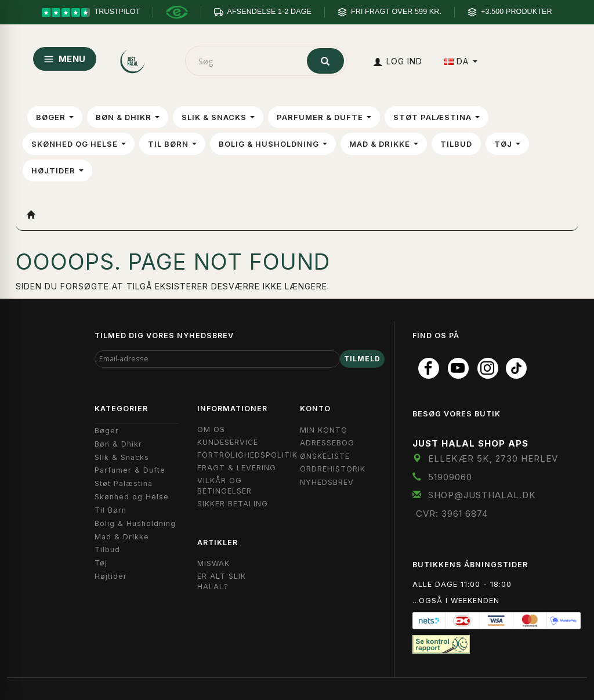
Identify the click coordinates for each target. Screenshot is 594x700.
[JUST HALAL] (133, 59)
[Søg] (325, 61)
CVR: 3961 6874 (452, 514)
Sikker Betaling (233, 504)
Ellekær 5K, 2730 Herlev (493, 458)
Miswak (213, 563)
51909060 (450, 477)
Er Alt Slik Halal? (222, 581)
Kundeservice (228, 442)
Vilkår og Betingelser (224, 486)
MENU (65, 59)
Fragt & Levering (237, 468)
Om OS (211, 429)
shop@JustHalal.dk (482, 495)
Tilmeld (362, 359)
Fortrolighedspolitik (247, 455)
